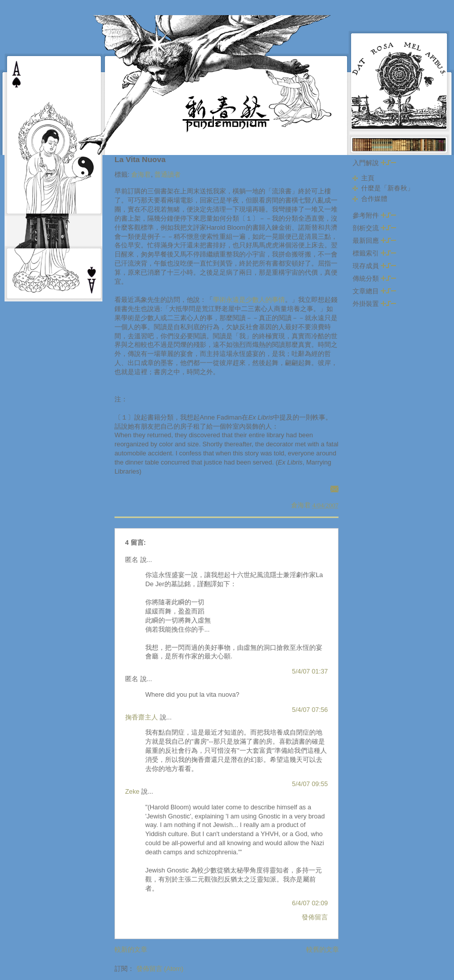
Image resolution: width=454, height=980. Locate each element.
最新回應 (374, 241)
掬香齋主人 (141, 717)
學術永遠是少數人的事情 (249, 300)
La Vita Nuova (140, 159)
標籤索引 (374, 253)
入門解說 (374, 163)
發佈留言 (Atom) (160, 969)
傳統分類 (374, 278)
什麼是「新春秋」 (387, 188)
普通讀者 (167, 174)
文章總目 (374, 291)
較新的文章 (131, 949)
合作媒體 (374, 199)
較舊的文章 (323, 949)
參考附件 (374, 215)
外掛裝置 (374, 304)
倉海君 (141, 174)
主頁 (368, 178)
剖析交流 (374, 228)
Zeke (132, 791)
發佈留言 (315, 917)
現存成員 (374, 266)
